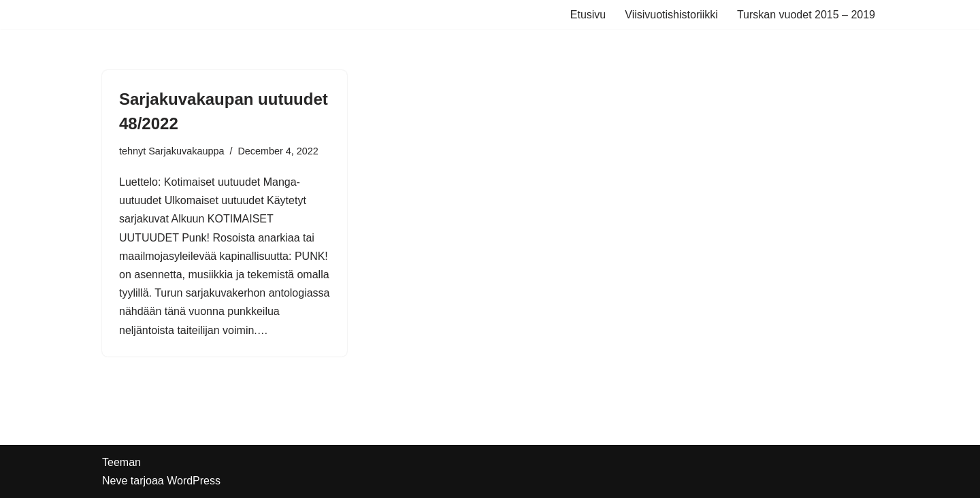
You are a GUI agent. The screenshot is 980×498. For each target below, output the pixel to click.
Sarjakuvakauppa (186, 151)
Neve (115, 481)
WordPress (194, 481)
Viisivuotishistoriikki (671, 15)
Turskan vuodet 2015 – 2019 (806, 15)
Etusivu (588, 15)
